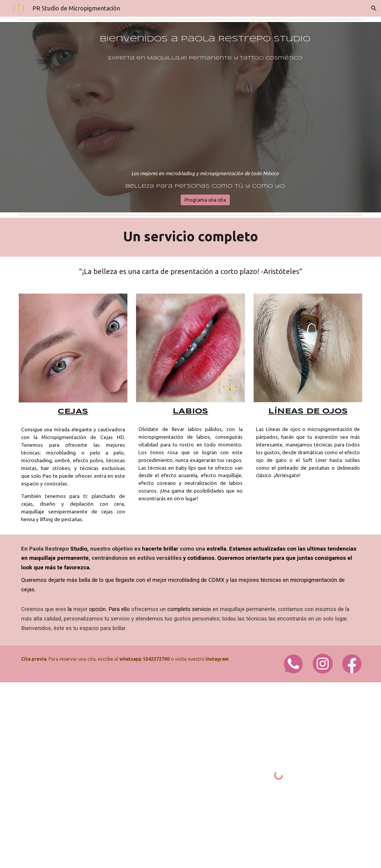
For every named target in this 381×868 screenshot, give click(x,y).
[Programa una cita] (205, 200)
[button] (374, 8)
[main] (205, 112)
